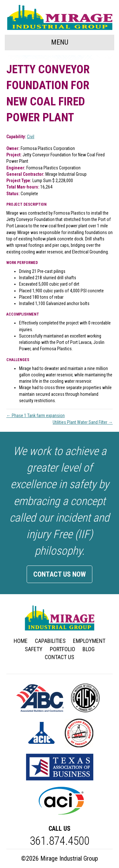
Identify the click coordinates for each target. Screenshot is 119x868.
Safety (34, 649)
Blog (89, 649)
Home (21, 641)
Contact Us (60, 657)
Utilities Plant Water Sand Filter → (83, 422)
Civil (31, 137)
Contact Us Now (60, 574)
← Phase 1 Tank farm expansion (36, 416)
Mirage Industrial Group (69, 858)
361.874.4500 (60, 841)
